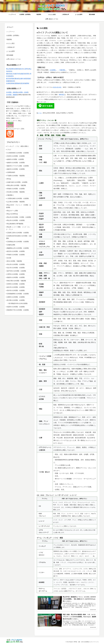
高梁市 (11, 76)
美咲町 (13, 83)
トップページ (10, 32)
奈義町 (8, 81)
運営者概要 (10, 55)
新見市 (8, 79)
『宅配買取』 (62, 70)
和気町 (29, 79)
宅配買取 (9, 40)
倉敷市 (13, 69)
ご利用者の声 (10, 47)
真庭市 (23, 74)
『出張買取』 (53, 70)
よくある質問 (10, 51)
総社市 (21, 69)
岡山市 (8, 69)
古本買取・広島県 (23, 92)
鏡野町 (27, 83)
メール (40, 113)
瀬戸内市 (18, 74)
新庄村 (13, 81)
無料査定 (62, 95)
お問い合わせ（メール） (14, 59)
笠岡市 (27, 74)
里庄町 (23, 83)
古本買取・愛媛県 (12, 95)
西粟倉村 (18, 83)
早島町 (13, 79)
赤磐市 (17, 69)
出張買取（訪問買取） (13, 36)
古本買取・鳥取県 (12, 92)
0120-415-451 (57, 87)
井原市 (10, 71)
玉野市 (26, 69)
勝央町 (17, 79)
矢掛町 (8, 83)
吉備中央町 (23, 79)
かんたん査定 (10, 43)
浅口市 (13, 74)
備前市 (8, 74)
